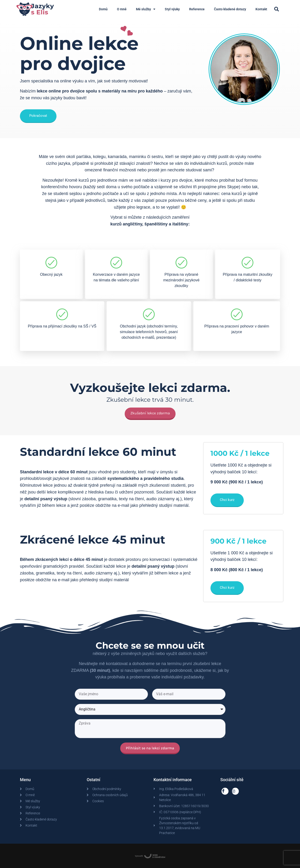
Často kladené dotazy (230, 9)
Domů (103, 9)
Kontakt (261, 9)
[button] (277, 9)
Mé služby (146, 9)
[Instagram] (235, 791)
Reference (197, 9)
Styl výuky (172, 9)
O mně (122, 9)
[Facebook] (225, 791)
